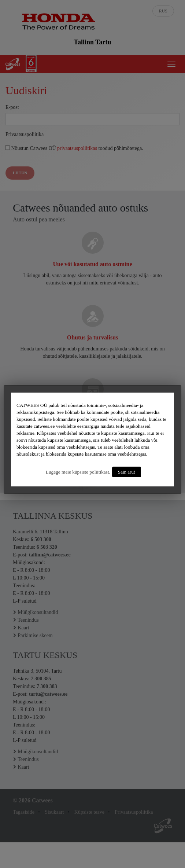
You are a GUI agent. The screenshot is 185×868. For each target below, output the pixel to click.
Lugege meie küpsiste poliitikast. (78, 472)
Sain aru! (127, 472)
